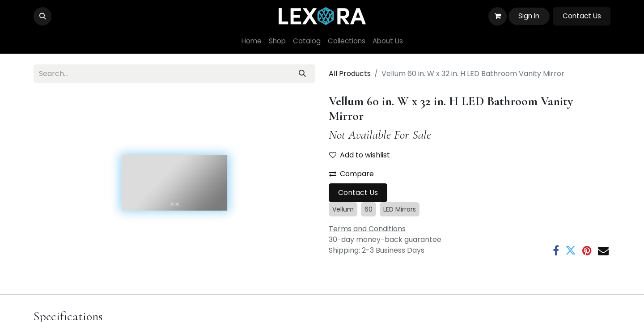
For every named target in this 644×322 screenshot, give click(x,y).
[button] (42, 16)
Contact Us (582, 16)
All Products (350, 74)
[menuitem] (252, 41)
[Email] (603, 250)
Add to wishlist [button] (360, 155)
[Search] (302, 74)
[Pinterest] (587, 250)
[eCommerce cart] (497, 16)
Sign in (529, 16)
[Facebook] (556, 250)
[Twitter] (571, 250)
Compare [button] (352, 174)
